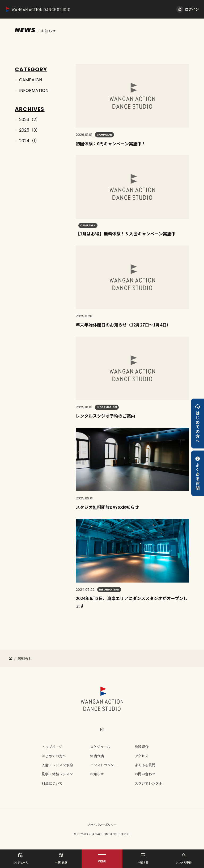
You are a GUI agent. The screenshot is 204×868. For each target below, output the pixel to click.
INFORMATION (34, 90)
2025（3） (30, 130)
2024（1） (29, 141)
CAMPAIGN (31, 80)
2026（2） (30, 120)
